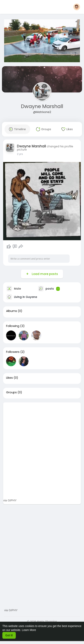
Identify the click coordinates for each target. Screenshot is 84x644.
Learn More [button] (29, 630)
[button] (77, 7)
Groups (11, 392)
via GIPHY (10, 500)
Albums (12, 311)
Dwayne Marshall (42, 106)
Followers (13, 352)
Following (13, 326)
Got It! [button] (9, 635)
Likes (9, 378)
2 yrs (20, 154)
